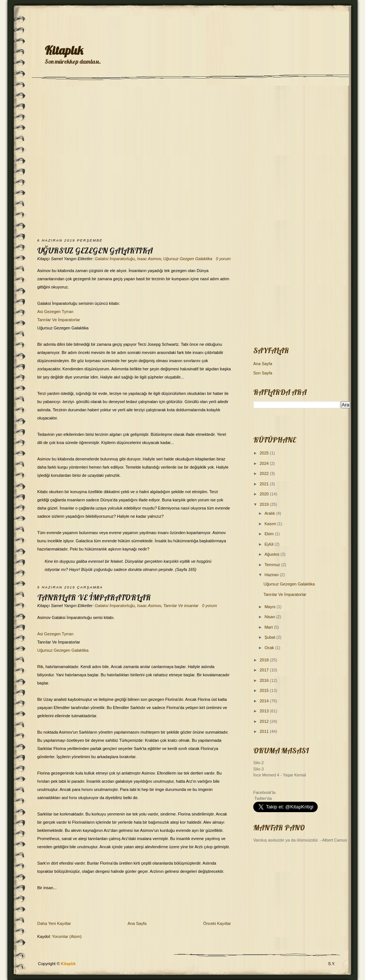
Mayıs (270, 607)
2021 (265, 484)
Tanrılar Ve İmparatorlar (59, 320)
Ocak (270, 648)
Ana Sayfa (137, 923)
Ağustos (272, 554)
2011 (265, 731)
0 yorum (223, 259)
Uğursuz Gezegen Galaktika (95, 250)
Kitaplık (64, 50)
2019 (265, 504)
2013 (265, 711)
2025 (265, 453)
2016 (265, 680)
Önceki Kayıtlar (217, 923)
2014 (265, 701)
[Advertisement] (70, 160)
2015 (265, 690)
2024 (265, 463)
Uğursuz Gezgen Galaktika (188, 259)
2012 (265, 721)
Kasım (271, 524)
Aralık (270, 513)
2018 (265, 660)
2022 (265, 473)
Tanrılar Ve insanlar (181, 606)
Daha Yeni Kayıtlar (54, 923)
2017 (265, 670)
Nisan (270, 617)
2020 (265, 494)
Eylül (269, 544)
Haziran (272, 575)
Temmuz (273, 565)
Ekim (270, 534)
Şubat (270, 637)
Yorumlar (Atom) (67, 936)
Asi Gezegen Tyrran (55, 312)
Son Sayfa (263, 373)
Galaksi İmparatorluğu (115, 259)
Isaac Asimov (149, 259)
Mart (269, 627)
